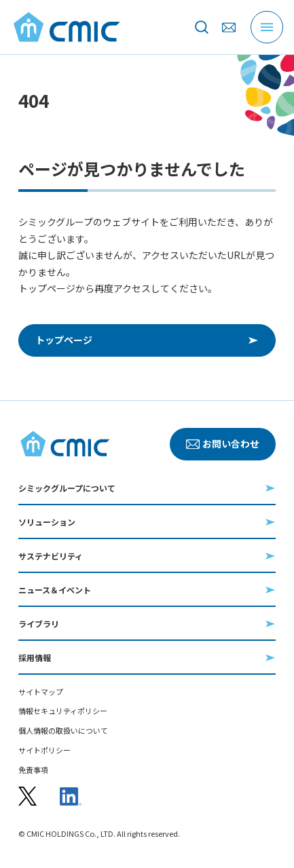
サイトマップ (41, 692)
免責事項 (33, 770)
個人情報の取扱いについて (63, 731)
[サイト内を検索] (202, 27)
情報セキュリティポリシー (63, 711)
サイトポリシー (44, 750)
